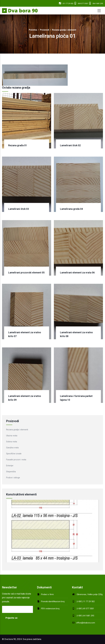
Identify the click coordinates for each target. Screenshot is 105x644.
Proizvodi (45, 30)
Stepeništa (11, 472)
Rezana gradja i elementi (64, 30)
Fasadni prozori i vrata (16, 460)
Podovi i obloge (13, 478)
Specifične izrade (14, 454)
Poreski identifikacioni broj (53, 601)
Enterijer (10, 466)
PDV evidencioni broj (50, 609)
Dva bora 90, (10, 639)
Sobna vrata (12, 442)
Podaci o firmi (47, 594)
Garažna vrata (12, 448)
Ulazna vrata (12, 436)
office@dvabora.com (84, 623)
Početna (33, 30)
